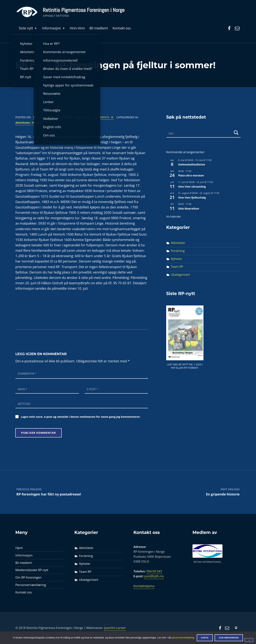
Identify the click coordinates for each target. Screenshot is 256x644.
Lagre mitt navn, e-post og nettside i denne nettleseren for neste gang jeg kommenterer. (81, 417)
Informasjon (54, 28)
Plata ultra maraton (191, 175)
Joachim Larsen (115, 628)
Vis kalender (174, 216)
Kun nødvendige (229, 638)
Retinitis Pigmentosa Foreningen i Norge (84, 10)
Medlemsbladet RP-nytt (32, 570)
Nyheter (177, 259)
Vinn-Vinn (77, 28)
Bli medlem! (99, 28)
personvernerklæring (183, 638)
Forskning (178, 251)
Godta (205, 638)
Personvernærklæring (31, 585)
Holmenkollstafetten (192, 164)
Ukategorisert (180, 275)
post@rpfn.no (154, 576)
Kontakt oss (122, 28)
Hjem (19, 548)
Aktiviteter (23, 123)
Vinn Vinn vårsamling (192, 187)
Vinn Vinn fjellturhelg (192, 198)
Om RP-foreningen (28, 577)
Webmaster (83, 117)
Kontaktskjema (144, 586)
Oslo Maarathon (189, 209)
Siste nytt (28, 28)
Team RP (38, 123)
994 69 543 (154, 571)
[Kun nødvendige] (249, 640)
